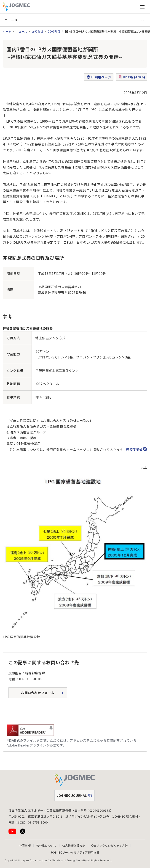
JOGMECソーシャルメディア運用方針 (75, 852)
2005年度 (54, 31)
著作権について (46, 845)
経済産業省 (134, 449)
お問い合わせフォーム (38, 693)
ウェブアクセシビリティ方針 (109, 845)
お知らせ (37, 31)
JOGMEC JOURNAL (75, 796)
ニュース (11, 20)
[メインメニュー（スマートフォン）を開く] (142, 7)
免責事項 (25, 845)
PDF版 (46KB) (132, 77)
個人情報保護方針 (74, 845)
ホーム (7, 31)
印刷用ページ (99, 77)
